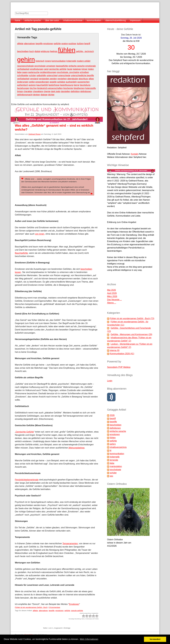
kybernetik (71, 61)
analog (65, 44)
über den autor (52, 20)
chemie (47, 91)
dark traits (56, 91)
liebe (19, 72)
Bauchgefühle (21, 253)
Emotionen (74, 604)
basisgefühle (62, 66)
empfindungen (37, 69)
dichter (51, 95)
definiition (75, 91)
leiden (91, 69)
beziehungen (23, 88)
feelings (54, 51)
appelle (53, 82)
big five (33, 88)
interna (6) (115, 350)
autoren (32, 85)
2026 (112, 415)
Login (110, 381)
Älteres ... (112, 303)
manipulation (116, 466)
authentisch (23, 85)
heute (70, 69)
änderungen (23, 82)
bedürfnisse (54, 85)
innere (48, 61)
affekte (20, 44)
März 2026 (112, 296)
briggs (20, 91)
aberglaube (73, 79)
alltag (91, 79)
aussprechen (84, 82)
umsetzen (51, 66)
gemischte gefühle (58, 69)
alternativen (30, 44)
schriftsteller (23, 75)
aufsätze (61, 82)
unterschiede (64, 75)
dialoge (44, 95)
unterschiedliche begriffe (82, 75)
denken (37, 95)
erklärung (45, 51)
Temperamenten (70, 544)
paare (25, 72)
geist (46, 69)
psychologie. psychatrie (68, 72)
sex (111, 476)
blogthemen (79, 88)
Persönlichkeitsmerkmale (27, 480)
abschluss (83, 79)
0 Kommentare (55, 607)
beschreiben (23, 51)
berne (77, 85)
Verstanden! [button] (155, 639)
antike (32, 82)
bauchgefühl (42, 85)
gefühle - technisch (85, 51)
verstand (34, 79)
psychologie (40, 66)
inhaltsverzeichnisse (73, 20)
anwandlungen (42, 82)
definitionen (86, 91)
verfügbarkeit (23, 79)
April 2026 (112, 293)
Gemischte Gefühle (25, 432)
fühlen (67, 50)
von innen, (40, 234)
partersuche (34, 72)
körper (85, 69)
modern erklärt (83, 61)
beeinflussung (67, 85)
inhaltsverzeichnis (118, 447)
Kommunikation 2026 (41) (122, 354)
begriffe (39, 44)
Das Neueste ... (114, 300)
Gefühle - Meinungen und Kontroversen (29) (131, 334)
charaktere (38, 91)
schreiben (84, 72)
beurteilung (85, 85)
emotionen (48, 44)
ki (111, 450)
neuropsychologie (25, 66)
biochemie (68, 88)
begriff (87, 44)
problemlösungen (48, 72)
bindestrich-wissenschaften (50, 88)
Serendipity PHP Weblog (119, 367)
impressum (135, 20)
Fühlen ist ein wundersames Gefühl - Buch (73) (132, 318)
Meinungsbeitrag (76, 448)
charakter (28, 91)
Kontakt (134, 154)
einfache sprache (33, 20)
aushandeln (71, 82)
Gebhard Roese (35, 134)
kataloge (77, 69)
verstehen (62, 79)
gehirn (26, 60)
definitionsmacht (25, 95)
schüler (33, 75)
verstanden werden (48, 79)
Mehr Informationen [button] (89, 639)
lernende (114, 460)
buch (32, 51)
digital (37, 51)
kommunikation (94, 20)
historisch (40, 61)
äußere (80, 44)
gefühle (57, 44)
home (18, 20)
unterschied (52, 75)
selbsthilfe (41, 75)
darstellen (66, 91)
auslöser (72, 44)
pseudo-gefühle (77, 611)
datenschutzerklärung (116, 20)
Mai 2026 (111, 290)
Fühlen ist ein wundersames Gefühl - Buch (31, 607)
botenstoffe (91, 88)
